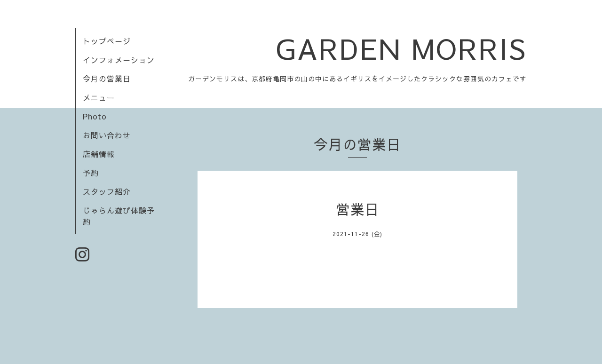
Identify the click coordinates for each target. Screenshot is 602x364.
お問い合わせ (107, 135)
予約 (91, 173)
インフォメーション (119, 60)
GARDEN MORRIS (401, 48)
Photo (95, 116)
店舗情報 (99, 154)
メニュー (99, 97)
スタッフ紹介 (107, 191)
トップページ (107, 41)
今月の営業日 (107, 79)
